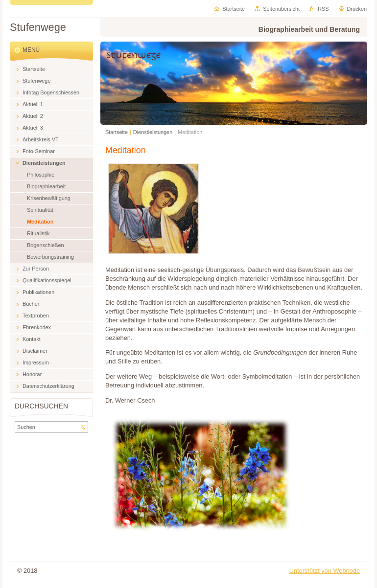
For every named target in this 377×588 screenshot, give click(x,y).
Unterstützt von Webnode (325, 571)
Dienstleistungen (153, 132)
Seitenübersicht (281, 9)
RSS (323, 9)
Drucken (357, 9)
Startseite (117, 132)
